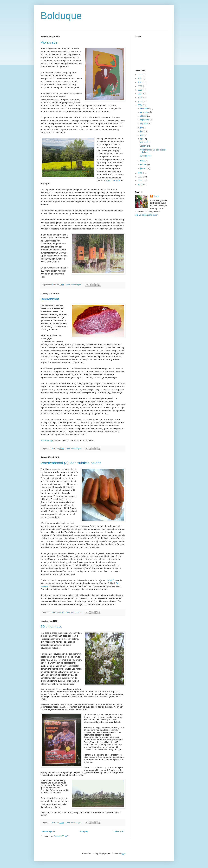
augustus (144, 124)
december (145, 108)
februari (144, 164)
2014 (140, 105)
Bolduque (61, 16)
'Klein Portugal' (113, 181)
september (145, 120)
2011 (140, 181)
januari (143, 168)
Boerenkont (50, 299)
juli (142, 127)
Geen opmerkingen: (74, 285)
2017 (140, 94)
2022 (140, 75)
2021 (140, 78)
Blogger (122, 854)
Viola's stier (50, 42)
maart (143, 161)
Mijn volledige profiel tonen (146, 215)
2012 (140, 177)
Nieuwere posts (48, 831)
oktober (144, 116)
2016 (140, 98)
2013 (140, 173)
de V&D (110, 580)
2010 (140, 184)
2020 (140, 82)
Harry (156, 196)
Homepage (84, 831)
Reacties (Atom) (61, 836)
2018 (140, 90)
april (142, 139)
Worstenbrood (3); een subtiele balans (71, 463)
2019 (140, 86)
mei (142, 135)
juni (142, 131)
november (145, 112)
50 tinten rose (51, 627)
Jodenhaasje (47, 441)
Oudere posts (118, 831)
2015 (140, 101)
